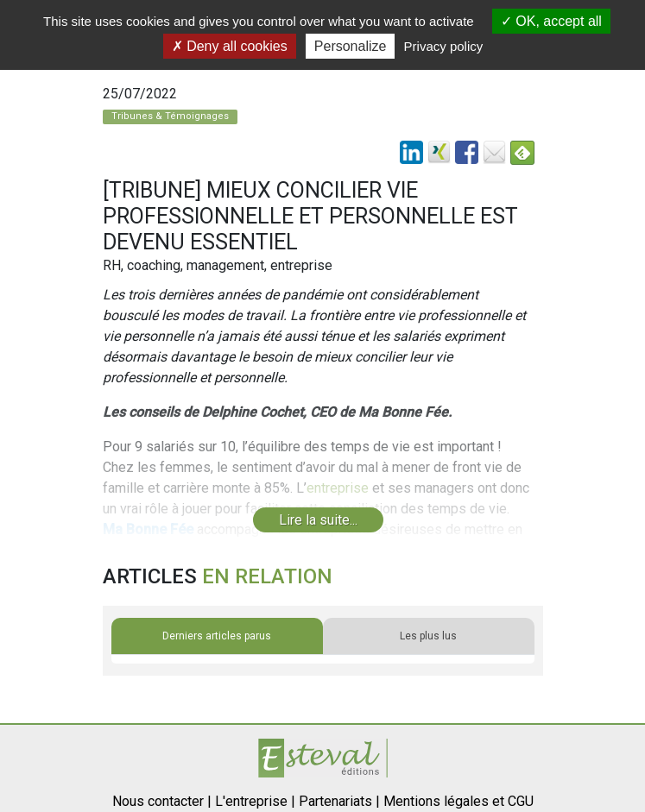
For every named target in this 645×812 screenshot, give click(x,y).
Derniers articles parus (217, 636)
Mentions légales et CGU (458, 801)
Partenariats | (339, 801)
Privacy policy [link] (444, 46)
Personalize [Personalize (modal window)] (351, 46)
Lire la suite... (318, 520)
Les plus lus (428, 636)
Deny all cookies (230, 46)
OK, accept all (551, 21)
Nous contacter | (162, 801)
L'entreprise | (255, 801)
